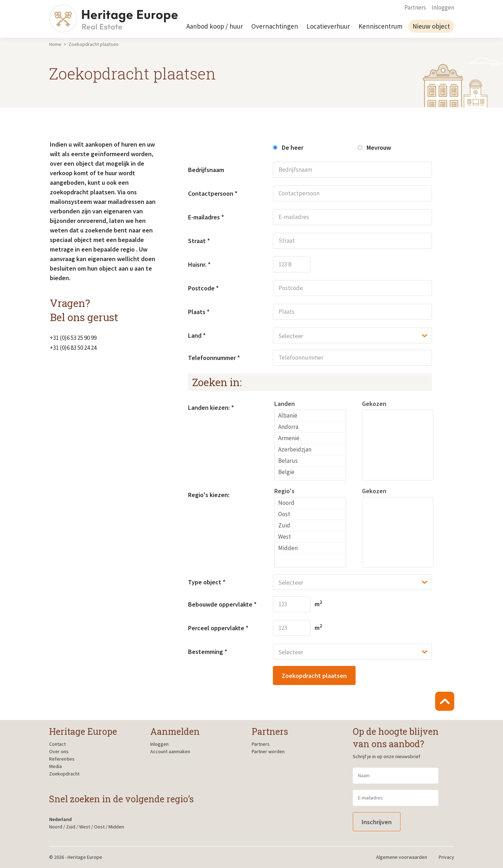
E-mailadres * (206, 217)
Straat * (199, 241)
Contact (57, 744)
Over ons (59, 751)
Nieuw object (431, 26)
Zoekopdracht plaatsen (314, 676)
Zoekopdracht (64, 774)
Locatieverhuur (328, 26)
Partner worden (268, 751)
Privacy (446, 857)
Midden (116, 827)
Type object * (207, 582)
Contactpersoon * (213, 193)
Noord (56, 827)
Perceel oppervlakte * (218, 628)
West (85, 827)
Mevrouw (374, 147)
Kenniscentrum (381, 26)
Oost (99, 827)
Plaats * (199, 312)
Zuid (71, 827)
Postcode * (203, 288)
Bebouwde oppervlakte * (222, 604)
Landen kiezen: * (211, 408)
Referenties (62, 759)
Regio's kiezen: (209, 495)
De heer (288, 147)
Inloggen (443, 7)
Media (55, 766)
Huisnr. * (199, 264)
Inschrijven (377, 822)
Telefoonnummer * (214, 358)
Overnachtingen (275, 26)
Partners (415, 7)
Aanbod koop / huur (215, 26)
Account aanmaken (170, 751)
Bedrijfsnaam (206, 170)
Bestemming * (208, 652)
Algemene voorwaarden (402, 857)
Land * (197, 335)
